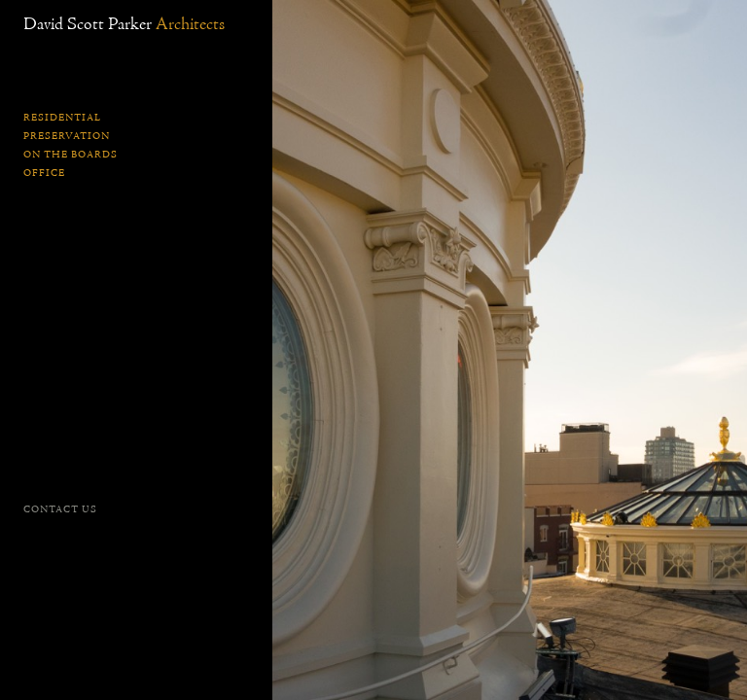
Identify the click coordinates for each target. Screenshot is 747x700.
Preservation (67, 136)
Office (44, 173)
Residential (62, 118)
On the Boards (71, 155)
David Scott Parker (124, 25)
